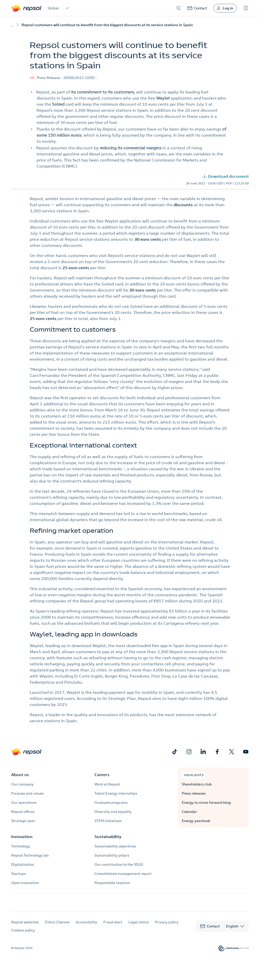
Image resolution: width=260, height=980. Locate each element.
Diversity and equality (113, 812)
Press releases (194, 793)
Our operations (24, 802)
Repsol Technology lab (30, 855)
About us (20, 775)
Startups (19, 874)
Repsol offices (23, 812)
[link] (197, 8)
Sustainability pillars (112, 855)
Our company (22, 784)
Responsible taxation (112, 883)
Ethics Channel (57, 927)
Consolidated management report (123, 874)
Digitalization (23, 864)
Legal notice (139, 927)
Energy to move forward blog (206, 802)
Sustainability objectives (115, 846)
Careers (102, 775)
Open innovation (25, 883)
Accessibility (86, 927)
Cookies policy (23, 935)
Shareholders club (197, 784)
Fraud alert (113, 927)
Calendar (189, 812)
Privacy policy (167, 927)
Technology (21, 846)
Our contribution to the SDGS (119, 864)
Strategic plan (23, 821)
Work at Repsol (107, 784)
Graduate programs (111, 802)
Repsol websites (25, 927)
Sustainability (108, 837)
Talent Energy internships (116, 793)
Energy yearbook (196, 821)
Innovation (22, 837)
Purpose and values (28, 793)
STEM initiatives (108, 821)
